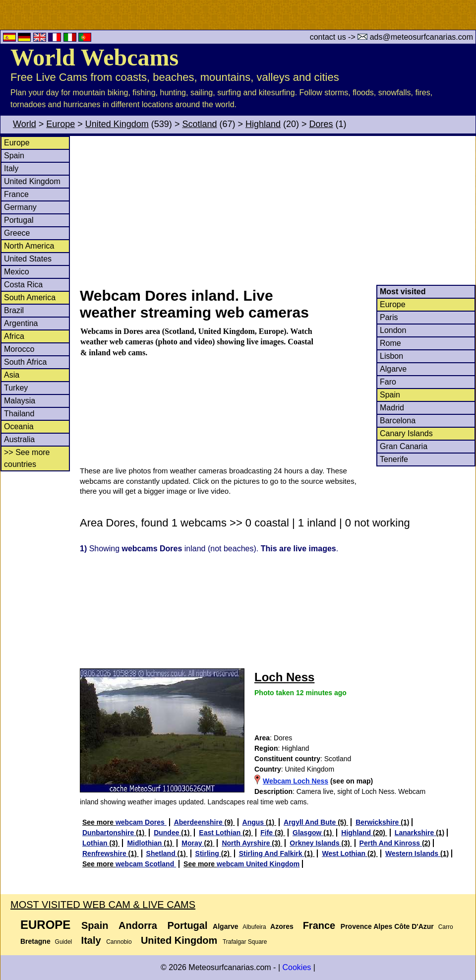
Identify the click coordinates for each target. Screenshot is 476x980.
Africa (14, 336)
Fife (268, 833)
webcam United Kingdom (258, 864)
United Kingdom (117, 124)
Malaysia (20, 401)
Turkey (16, 388)
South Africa (25, 362)
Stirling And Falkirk (272, 853)
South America (30, 297)
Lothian (96, 843)
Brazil (14, 310)
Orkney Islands (315, 843)
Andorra (138, 925)
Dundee (167, 833)
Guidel (64, 942)
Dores (321, 124)
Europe (60, 124)
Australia (19, 439)
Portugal (19, 220)
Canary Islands (406, 433)
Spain (14, 156)
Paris (389, 317)
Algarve (393, 369)
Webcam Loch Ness (296, 781)
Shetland (162, 853)
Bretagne (35, 941)
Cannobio (119, 942)
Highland (263, 124)
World (25, 124)
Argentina (21, 323)
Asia (12, 375)
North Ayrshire (247, 843)
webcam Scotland (146, 864)
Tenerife (394, 459)
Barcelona (398, 421)
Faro (388, 382)
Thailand (19, 414)
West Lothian (345, 853)
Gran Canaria (404, 446)
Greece (17, 233)
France (16, 194)
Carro (446, 927)
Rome (390, 343)
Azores (282, 926)
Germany (20, 207)
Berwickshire (378, 822)
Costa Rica (23, 285)
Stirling (208, 853)
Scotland (199, 124)
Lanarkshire (415, 833)
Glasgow (308, 833)
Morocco (19, 349)
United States (28, 259)
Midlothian (145, 843)
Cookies (297, 967)
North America (29, 246)
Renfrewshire (105, 853)
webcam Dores (141, 822)
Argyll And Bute (311, 822)
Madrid (392, 408)
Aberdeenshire (199, 822)
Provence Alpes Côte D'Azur (387, 926)
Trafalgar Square (245, 942)
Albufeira (254, 927)
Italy (11, 168)
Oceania (19, 426)
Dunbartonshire (109, 833)
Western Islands (413, 853)
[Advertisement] (277, 210)
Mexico (17, 272)
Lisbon (391, 356)
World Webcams (94, 57)
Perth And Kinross (391, 843)
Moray (193, 843)
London (393, 330)
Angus (254, 822)
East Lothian (221, 833)
